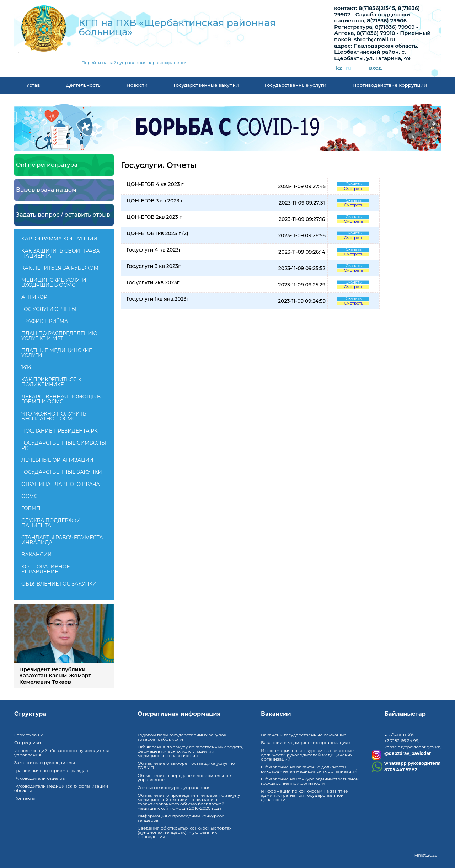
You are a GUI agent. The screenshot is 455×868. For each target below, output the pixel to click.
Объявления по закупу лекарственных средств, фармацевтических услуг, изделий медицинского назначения (190, 751)
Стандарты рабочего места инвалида (62, 540)
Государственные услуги (296, 85)
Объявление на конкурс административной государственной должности (310, 781)
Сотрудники (28, 743)
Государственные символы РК (64, 445)
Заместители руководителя (45, 763)
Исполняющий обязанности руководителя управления (62, 753)
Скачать (354, 184)
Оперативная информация (179, 714)
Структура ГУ (29, 735)
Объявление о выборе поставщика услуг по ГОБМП (186, 765)
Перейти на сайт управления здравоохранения (135, 63)
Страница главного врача (61, 484)
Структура (30, 714)
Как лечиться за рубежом (60, 268)
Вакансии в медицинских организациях (306, 743)
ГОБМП (31, 508)
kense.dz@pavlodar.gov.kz (412, 747)
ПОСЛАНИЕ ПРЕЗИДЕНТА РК (60, 431)
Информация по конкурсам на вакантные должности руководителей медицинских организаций (307, 755)
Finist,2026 (426, 855)
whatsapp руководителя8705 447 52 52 (412, 766)
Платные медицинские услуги (57, 353)
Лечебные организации (57, 460)
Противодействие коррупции (390, 85)
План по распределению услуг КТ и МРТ (59, 336)
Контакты (25, 798)
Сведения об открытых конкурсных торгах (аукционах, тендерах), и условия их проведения (184, 832)
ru (348, 68)
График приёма (45, 321)
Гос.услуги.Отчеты (49, 309)
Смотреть (353, 189)
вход (376, 68)
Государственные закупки (206, 85)
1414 (26, 367)
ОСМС (29, 496)
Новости (137, 85)
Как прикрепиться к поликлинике (52, 382)
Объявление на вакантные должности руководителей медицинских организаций (309, 769)
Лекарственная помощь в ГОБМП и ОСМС (61, 399)
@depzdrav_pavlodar (408, 753)
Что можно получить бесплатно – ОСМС (54, 416)
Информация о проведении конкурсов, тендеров (181, 818)
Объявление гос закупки (59, 584)
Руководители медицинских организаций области (61, 788)
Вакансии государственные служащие (304, 735)
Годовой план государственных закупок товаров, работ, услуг (182, 737)
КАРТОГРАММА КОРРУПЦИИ (59, 239)
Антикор (34, 297)
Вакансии (36, 555)
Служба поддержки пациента (51, 523)
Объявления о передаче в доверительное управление (184, 777)
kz (339, 68)
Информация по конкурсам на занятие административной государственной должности (304, 795)
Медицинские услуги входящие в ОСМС (54, 282)
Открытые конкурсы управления (174, 787)
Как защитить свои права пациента (61, 253)
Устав (33, 85)
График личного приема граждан (51, 770)
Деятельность (83, 85)
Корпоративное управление (46, 569)
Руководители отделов (39, 778)
